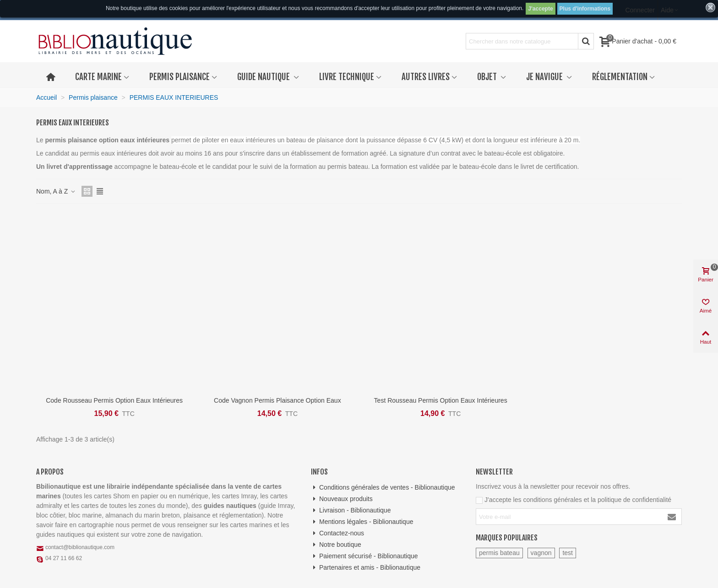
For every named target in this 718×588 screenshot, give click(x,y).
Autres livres (426, 77)
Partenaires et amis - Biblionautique (366, 568)
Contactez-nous (337, 533)
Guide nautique (264, 77)
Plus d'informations (585, 9)
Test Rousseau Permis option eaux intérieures (441, 400)
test (568, 553)
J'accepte (540, 9)
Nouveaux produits (342, 499)
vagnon (541, 553)
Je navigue (545, 77)
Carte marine (98, 77)
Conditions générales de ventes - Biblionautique (383, 488)
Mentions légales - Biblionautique (362, 522)
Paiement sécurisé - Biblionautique (364, 556)
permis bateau (499, 553)
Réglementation (620, 77)
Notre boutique (336, 545)
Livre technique (347, 77)
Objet (488, 77)
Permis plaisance (179, 77)
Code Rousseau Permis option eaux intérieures (114, 400)
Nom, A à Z (56, 191)
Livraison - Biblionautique (351, 510)
